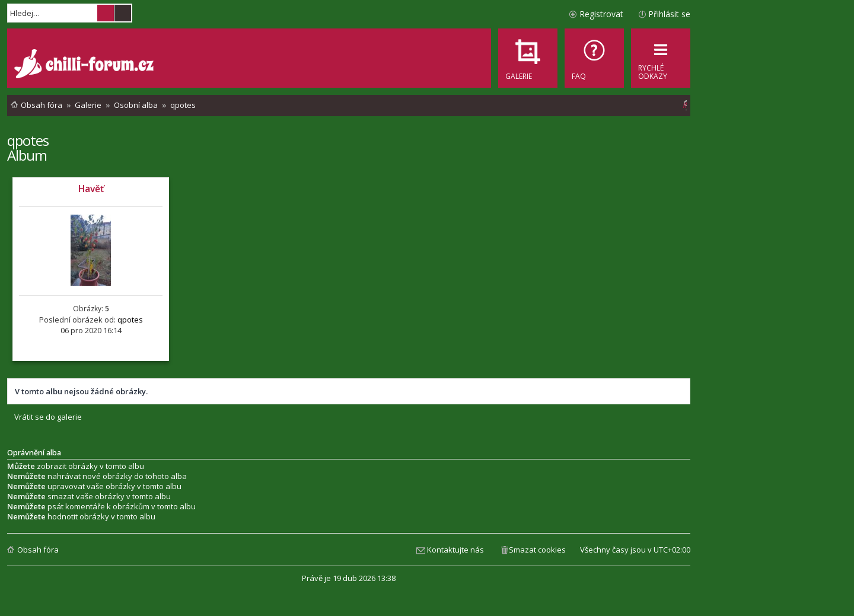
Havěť (91, 189)
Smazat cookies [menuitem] (537, 550)
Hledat (106, 13)
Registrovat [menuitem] (601, 14)
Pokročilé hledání (123, 13)
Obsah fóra (38, 550)
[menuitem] (594, 58)
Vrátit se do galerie (48, 417)
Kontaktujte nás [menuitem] (455, 550)
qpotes (28, 140)
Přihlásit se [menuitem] (669, 14)
